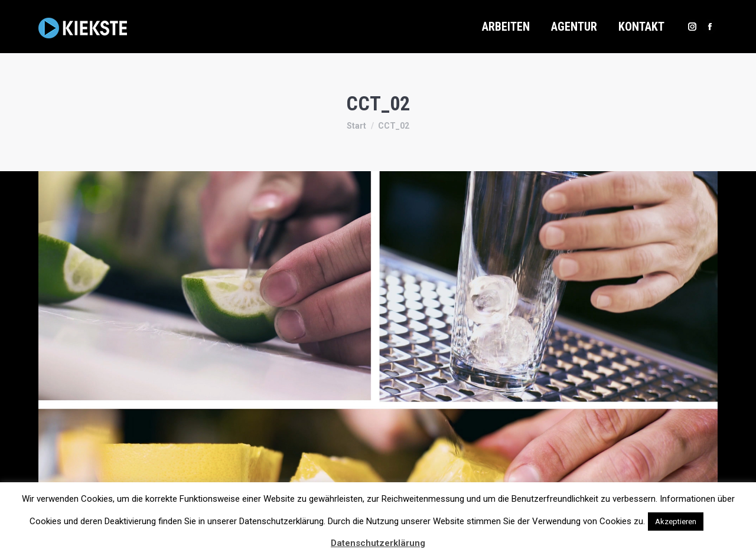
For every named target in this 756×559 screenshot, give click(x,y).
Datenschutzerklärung (378, 543)
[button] (716, 516)
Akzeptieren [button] (676, 522)
